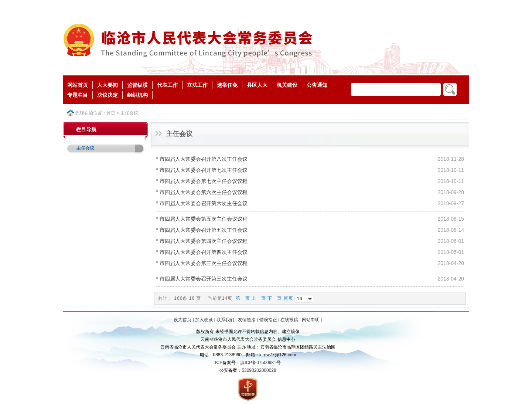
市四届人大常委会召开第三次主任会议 (204, 279)
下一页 (275, 298)
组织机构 (137, 95)
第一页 (243, 298)
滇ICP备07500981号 (260, 363)
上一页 (259, 298)
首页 (111, 113)
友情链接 (247, 320)
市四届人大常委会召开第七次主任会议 (204, 170)
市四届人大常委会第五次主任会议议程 (204, 219)
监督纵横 (137, 85)
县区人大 (257, 85)
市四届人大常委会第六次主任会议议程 (204, 192)
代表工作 (167, 85)
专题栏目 (78, 95)
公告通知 (317, 85)
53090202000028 (259, 370)
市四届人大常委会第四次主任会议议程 (204, 241)
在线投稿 (289, 320)
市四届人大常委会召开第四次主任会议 (204, 252)
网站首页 (78, 85)
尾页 (289, 298)
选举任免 (227, 85)
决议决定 (108, 95)
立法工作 (197, 85)
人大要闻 (108, 85)
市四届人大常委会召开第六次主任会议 (204, 203)
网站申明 (311, 320)
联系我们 (225, 320)
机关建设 (287, 85)
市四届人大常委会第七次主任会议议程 (204, 181)
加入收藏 (204, 320)
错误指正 (268, 320)
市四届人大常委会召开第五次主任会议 (204, 230)
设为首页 (183, 320)
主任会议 (129, 113)
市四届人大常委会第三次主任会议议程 (204, 263)
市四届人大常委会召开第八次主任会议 (204, 159)
